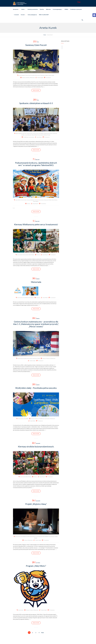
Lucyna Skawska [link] (28, 135)
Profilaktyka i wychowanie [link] (76, 9)
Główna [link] (24, 78)
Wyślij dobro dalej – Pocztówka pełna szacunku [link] (36, 388)
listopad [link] (36, 563)
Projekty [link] (31, 610)
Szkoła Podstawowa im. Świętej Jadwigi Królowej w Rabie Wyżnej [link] (50, 641)
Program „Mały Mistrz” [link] (36, 566)
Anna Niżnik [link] (41, 133)
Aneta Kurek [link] (28, 75)
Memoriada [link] (36, 282)
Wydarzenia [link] (32, 78)
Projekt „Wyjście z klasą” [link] (36, 504)
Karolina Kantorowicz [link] (36, 75)
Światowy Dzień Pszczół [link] (36, 45)
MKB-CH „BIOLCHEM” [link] (44, 15)
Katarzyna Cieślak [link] (44, 75)
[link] (94, 15)
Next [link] (43, 633)
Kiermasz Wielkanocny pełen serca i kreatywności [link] (36, 224)
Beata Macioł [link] (35, 204)
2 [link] (32, 633)
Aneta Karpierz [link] (22, 75)
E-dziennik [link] (16, 15)
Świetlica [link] (42, 9)
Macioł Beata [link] (54, 200)
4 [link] (39, 633)
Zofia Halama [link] (36, 201)
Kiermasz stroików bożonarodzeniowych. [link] (36, 447)
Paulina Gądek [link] (51, 75)
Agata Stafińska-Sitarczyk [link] (21, 133)
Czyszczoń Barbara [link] (30, 200)
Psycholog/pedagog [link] (57, 9)
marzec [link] (36, 279)
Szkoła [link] (23, 9)
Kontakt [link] (23, 15)
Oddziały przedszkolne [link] (33, 9)
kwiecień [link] (36, 160)
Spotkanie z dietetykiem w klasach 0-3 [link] (36, 103)
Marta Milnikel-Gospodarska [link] (38, 135)
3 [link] (36, 633)
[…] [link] (44, 87)
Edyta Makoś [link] (39, 137)
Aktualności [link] (16, 9)
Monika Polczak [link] (47, 135)
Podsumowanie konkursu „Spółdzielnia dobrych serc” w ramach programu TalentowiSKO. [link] (36, 164)
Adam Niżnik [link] (18, 200)
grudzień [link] (36, 443)
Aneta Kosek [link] (29, 133)
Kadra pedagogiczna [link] (32, 15)
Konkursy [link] (38, 298)
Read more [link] (36, 90)
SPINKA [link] (66, 9)
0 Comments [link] (48, 78)
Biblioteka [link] (48, 9)
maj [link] (36, 42)
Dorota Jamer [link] (26, 255)
